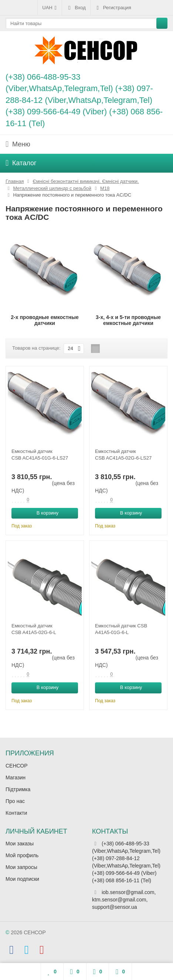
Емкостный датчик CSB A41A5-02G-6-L (34, 629)
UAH (50, 8)
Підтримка (18, 789)
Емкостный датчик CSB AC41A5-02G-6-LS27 (123, 455)
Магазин (16, 778)
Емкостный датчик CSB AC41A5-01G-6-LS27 (40, 455)
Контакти (16, 813)
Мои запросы (21, 867)
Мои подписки (22, 879)
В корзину (43, 513)
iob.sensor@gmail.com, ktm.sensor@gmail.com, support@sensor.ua (124, 900)
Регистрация (113, 8)
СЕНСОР (17, 766)
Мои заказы (20, 844)
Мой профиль (22, 855)
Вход (76, 8)
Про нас (15, 801)
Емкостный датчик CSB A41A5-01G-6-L (121, 629)
